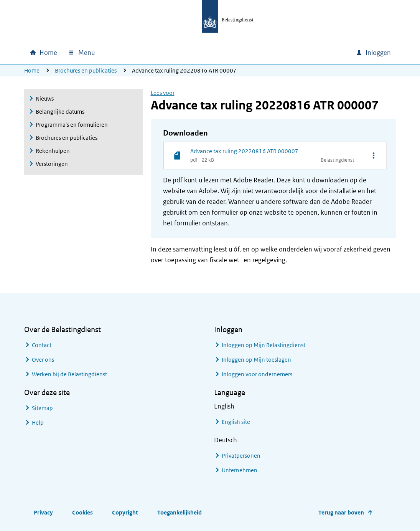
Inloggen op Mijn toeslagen (256, 360)
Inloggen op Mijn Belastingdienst (264, 345)
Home (32, 70)
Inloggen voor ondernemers (257, 374)
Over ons (43, 360)
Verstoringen (52, 164)
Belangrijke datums (60, 112)
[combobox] (284, 53)
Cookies (82, 512)
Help (38, 423)
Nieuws (45, 98)
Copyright (125, 512)
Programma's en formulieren (72, 125)
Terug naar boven (341, 512)
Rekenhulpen (53, 151)
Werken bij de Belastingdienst (69, 374)
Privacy (43, 512)
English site (236, 422)
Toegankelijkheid (180, 512)
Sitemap (42, 408)
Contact (42, 345)
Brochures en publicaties (86, 70)
